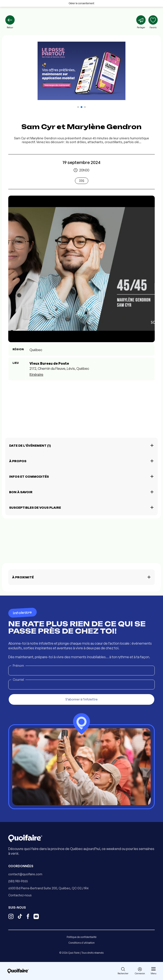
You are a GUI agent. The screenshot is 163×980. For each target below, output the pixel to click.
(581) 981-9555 (18, 881)
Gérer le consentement (81, 3)
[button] (78, 107)
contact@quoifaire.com (25, 874)
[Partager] (141, 22)
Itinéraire (36, 374)
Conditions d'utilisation (82, 943)
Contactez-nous (20, 895)
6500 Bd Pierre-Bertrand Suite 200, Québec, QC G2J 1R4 (48, 888)
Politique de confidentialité (81, 937)
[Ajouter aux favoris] (153, 22)
